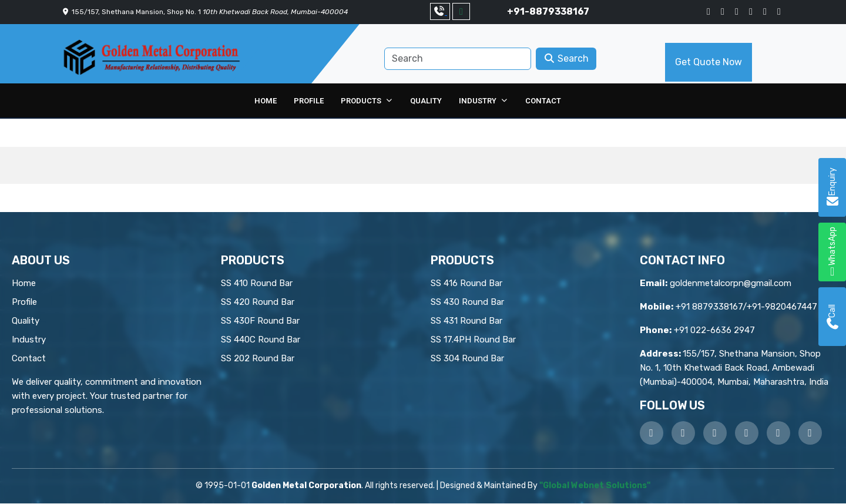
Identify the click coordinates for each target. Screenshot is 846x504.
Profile (312, 101)
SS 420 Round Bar (258, 303)
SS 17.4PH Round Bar (473, 340)
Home (268, 101)
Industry (478, 101)
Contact (540, 101)
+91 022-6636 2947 (714, 331)
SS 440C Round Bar (261, 340)
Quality (426, 101)
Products (364, 101)
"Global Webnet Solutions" (595, 486)
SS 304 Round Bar (467, 359)
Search (566, 58)
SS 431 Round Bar (466, 321)
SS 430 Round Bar (467, 303)
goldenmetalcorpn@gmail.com (731, 284)
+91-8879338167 (548, 11)
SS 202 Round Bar (258, 359)
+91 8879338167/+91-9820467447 (746, 307)
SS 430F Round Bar (260, 321)
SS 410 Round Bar (257, 284)
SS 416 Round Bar (466, 284)
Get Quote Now (709, 62)
